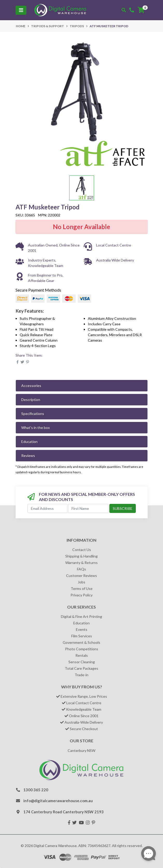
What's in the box (36, 428)
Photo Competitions (82, 649)
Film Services (82, 636)
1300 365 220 (36, 790)
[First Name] (88, 508)
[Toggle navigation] (21, 10)
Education (29, 442)
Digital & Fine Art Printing (81, 616)
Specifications (33, 414)
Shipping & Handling (81, 556)
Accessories (31, 386)
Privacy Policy (81, 595)
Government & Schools (81, 642)
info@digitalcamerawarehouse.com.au (58, 801)
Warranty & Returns (81, 563)
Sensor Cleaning (82, 662)
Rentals (82, 655)
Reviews (28, 456)
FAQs (81, 569)
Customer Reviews (81, 576)
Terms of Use (82, 588)
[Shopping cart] (141, 10)
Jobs (81, 582)
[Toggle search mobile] (124, 10)
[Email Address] (48, 508)
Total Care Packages (81, 668)
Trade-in (81, 675)
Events (82, 629)
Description (31, 400)
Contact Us (82, 550)
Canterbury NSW (81, 750)
